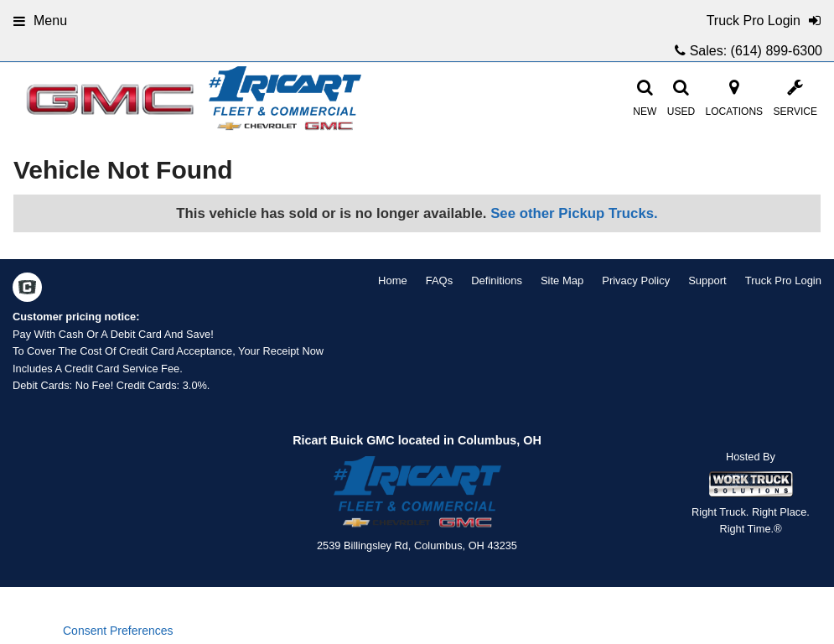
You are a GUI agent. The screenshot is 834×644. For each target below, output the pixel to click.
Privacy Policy (636, 280)
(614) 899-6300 (777, 51)
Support (707, 280)
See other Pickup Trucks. (574, 213)
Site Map (562, 280)
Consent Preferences (118, 631)
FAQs (440, 280)
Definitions (497, 280)
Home (393, 280)
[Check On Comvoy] (27, 289)
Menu (40, 21)
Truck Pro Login (783, 280)
